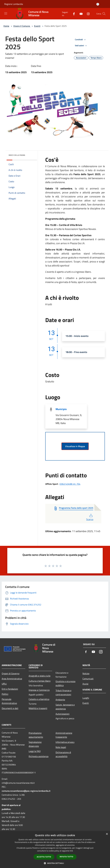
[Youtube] (80, 14)
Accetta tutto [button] (44, 857)
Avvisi (85, 684)
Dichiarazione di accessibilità (63, 754)
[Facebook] (73, 14)
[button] (55, 863)
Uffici (4, 684)
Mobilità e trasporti (38, 708)
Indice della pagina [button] (17, 155)
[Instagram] (87, 14)
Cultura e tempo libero (40, 681)
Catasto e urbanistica (39, 699)
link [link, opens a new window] (71, 851)
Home (6, 26)
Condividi (81, 40)
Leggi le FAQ (35, 751)
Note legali (61, 747)
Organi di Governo (11, 673)
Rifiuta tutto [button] (67, 857)
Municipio (61, 409)
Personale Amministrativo (9, 701)
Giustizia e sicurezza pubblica (65, 683)
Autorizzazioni (63, 714)
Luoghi (86, 698)
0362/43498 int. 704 (70, 484)
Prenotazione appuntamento (36, 735)
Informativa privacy (65, 742)
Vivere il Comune (22, 26)
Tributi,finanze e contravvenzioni (63, 692)
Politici (5, 694)
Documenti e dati (10, 708)
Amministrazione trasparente (64, 735)
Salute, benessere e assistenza (65, 707)
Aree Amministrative (12, 679)
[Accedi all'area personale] (98, 4)
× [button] (107, 834)
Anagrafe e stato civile (40, 676)
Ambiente (60, 700)
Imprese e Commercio (39, 690)
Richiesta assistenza (39, 756)
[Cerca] (104, 14)
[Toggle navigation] (6, 13)
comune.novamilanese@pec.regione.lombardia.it (26, 791)
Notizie (86, 673)
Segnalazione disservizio (35, 744)
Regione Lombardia (14, 4)
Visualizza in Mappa (75, 446)
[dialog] (55, 850)
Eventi (37, 26)
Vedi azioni (81, 46)
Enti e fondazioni (10, 689)
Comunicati (88, 679)
